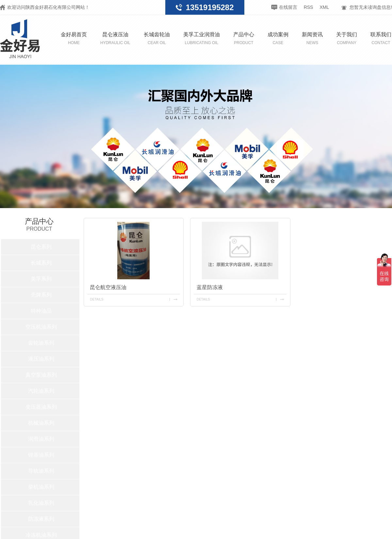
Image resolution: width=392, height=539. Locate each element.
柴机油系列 (41, 487)
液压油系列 (41, 359)
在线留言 (288, 7)
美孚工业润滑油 (202, 38)
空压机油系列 (41, 327)
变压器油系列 (41, 407)
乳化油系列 (41, 503)
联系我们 (381, 38)
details (97, 299)
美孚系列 (41, 279)
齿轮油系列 (41, 343)
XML (324, 7)
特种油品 (41, 311)
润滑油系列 (41, 439)
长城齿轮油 (157, 38)
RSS (309, 7)
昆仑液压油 (115, 38)
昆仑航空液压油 (108, 287)
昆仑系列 (41, 247)
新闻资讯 (312, 38)
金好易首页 (74, 38)
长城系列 (41, 263)
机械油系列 (41, 423)
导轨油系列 (41, 471)
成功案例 (278, 38)
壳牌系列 (41, 295)
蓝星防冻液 (210, 287)
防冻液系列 (41, 519)
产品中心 (244, 38)
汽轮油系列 (41, 391)
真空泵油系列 (41, 375)
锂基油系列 (41, 455)
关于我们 (347, 38)
